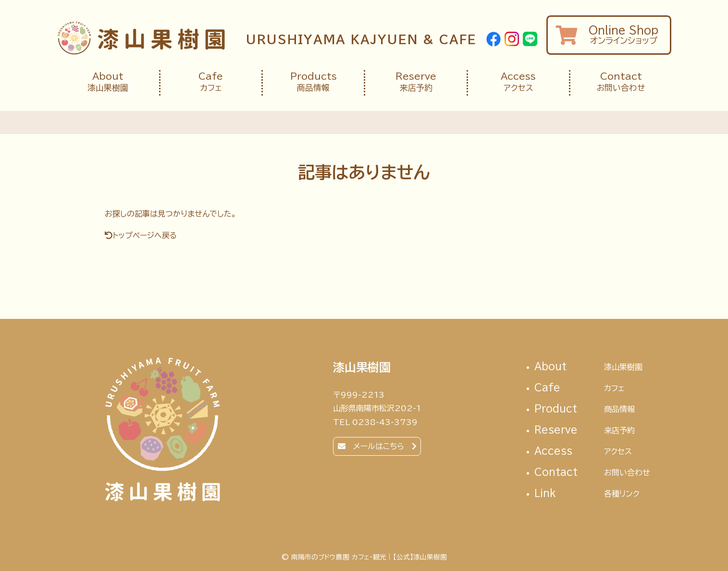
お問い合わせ (621, 82)
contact (592, 473)
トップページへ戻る (145, 235)
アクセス (518, 82)
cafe (592, 388)
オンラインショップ (609, 35)
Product (592, 409)
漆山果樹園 (108, 82)
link (592, 494)
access (592, 452)
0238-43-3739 (385, 422)
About (592, 367)
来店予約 (416, 82)
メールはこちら (379, 446)
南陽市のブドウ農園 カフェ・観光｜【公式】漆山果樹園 (141, 38)
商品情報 (313, 82)
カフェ (211, 82)
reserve (592, 431)
